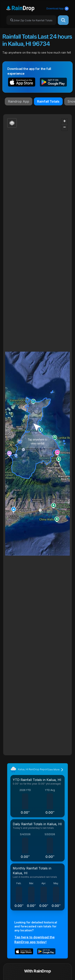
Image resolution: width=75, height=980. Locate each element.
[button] (22, 83)
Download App (58, 9)
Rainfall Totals (48, 101)
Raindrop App (19, 101)
